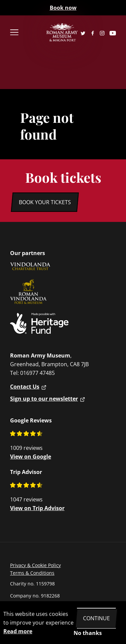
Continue (96, 618)
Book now (63, 8)
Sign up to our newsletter (44, 399)
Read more (18, 631)
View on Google (31, 457)
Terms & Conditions (32, 573)
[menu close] (23, 33)
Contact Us (25, 387)
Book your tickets (45, 202)
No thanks (88, 633)
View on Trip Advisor (37, 508)
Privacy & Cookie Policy (35, 565)
